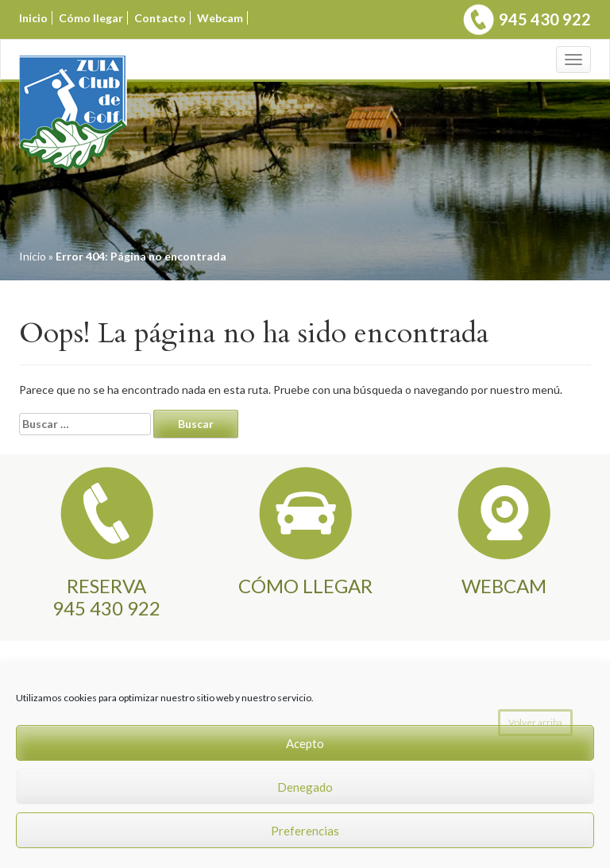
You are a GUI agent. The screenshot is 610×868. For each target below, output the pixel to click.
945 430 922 (545, 19)
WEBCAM (504, 586)
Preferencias (305, 831)
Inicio (33, 18)
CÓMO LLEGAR (305, 586)
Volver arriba (535, 722)
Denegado (305, 787)
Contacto (160, 18)
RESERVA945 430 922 (106, 597)
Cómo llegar (91, 18)
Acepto (305, 743)
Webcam (220, 18)
